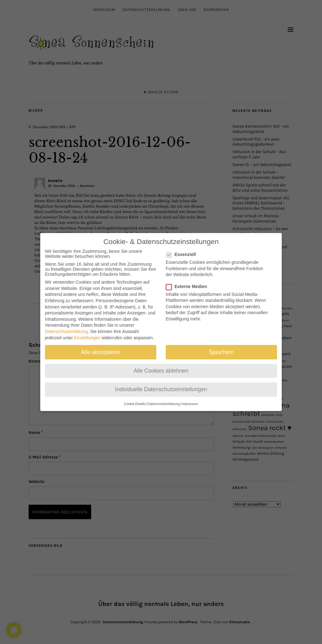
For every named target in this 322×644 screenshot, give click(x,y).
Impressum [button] (190, 398)
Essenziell (183, 248)
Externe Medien (189, 280)
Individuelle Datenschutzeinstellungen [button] (161, 383)
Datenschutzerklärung (66, 325)
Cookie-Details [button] (135, 398)
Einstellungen (87, 331)
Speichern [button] (222, 346)
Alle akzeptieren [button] (101, 346)
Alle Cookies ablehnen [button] (161, 364)
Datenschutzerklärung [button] (164, 398)
